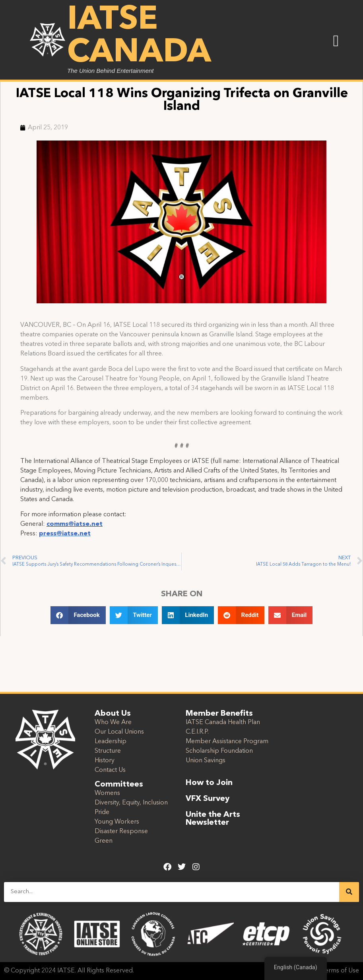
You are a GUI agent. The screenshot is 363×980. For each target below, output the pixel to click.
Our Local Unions (119, 732)
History (105, 761)
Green (104, 841)
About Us (113, 714)
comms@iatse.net (75, 524)
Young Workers (117, 822)
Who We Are (113, 722)
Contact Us (110, 770)
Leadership (111, 742)
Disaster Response (121, 832)
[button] (336, 41)
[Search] (349, 892)
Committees (119, 785)
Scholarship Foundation (219, 751)
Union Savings (206, 761)
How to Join (209, 783)
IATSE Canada (139, 37)
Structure (108, 751)
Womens (107, 793)
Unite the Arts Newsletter (213, 819)
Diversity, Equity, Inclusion (131, 803)
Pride (102, 812)
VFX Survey (208, 799)
